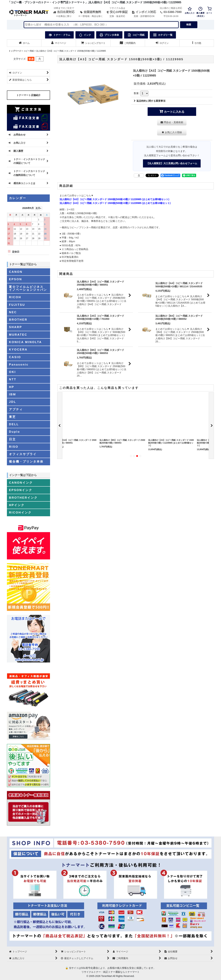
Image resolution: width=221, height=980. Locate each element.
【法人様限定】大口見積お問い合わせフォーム (172, 163)
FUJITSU (17, 305)
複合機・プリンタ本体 (26, 462)
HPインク (17, 505)
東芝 (12, 417)
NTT (13, 379)
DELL (14, 424)
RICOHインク (20, 512)
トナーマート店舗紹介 (28, 95)
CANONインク (21, 483)
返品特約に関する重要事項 (150, 101)
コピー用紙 (136, 35)
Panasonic (19, 364)
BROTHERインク (23, 498)
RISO (14, 447)
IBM (13, 394)
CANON (16, 272)
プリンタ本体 (109, 35)
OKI (12, 372)
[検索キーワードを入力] (101, 25)
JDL (13, 402)
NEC (13, 312)
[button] (197, 43)
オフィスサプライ (23, 454)
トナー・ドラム (59, 35)
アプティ (16, 409)
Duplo (15, 432)
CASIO (15, 357)
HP (12, 387)
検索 (189, 25)
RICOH (15, 297)
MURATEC (18, 335)
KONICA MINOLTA (25, 342)
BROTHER (18, 320)
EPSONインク (21, 490)
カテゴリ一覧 (163, 35)
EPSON (15, 279)
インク (85, 35)
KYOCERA (18, 349)
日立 (12, 439)
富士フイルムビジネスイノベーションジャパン (28, 288)
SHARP (15, 327)
